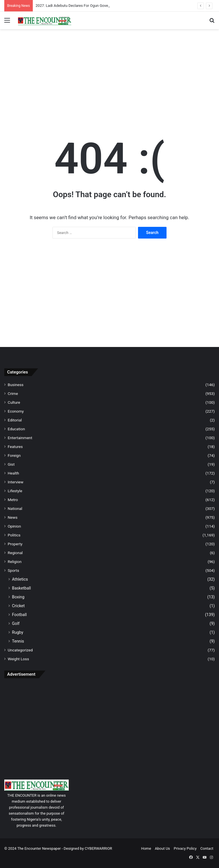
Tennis (18, 641)
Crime (13, 393)
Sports (13, 570)
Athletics (20, 579)
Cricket (18, 606)
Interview (16, 482)
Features (15, 447)
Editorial (15, 420)
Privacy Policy (185, 848)
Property (15, 544)
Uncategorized (20, 650)
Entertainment (20, 438)
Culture (14, 402)
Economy (16, 411)
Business (16, 385)
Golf (16, 623)
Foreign (14, 455)
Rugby (18, 632)
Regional (15, 553)
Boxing (18, 597)
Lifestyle (15, 491)
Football (19, 615)
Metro (13, 500)
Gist (11, 464)
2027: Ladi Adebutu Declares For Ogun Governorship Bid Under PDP (91, 6)
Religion (15, 562)
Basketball (21, 588)
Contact (207, 848)
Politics (14, 535)
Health (13, 473)
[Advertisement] (109, 75)
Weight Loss (18, 659)
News (13, 517)
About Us (162, 848)
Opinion (14, 526)
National (15, 508)
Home (146, 848)
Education (16, 429)
